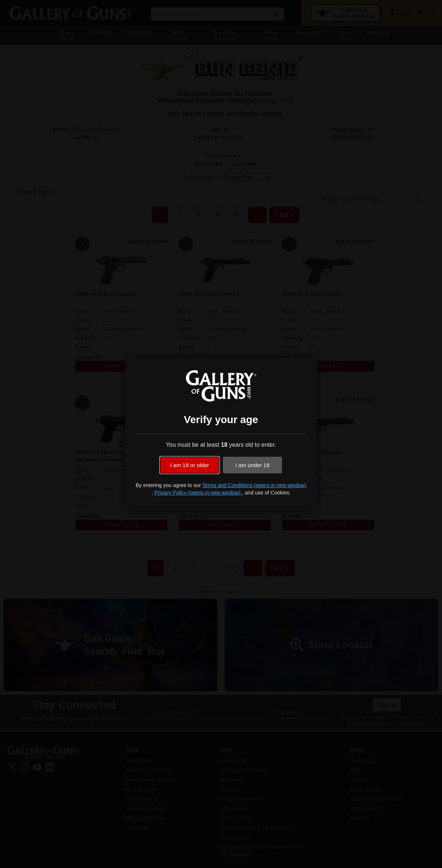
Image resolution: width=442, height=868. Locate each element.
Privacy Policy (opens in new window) (198, 493)
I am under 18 (253, 465)
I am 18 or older (189, 465)
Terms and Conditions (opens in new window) (254, 485)
